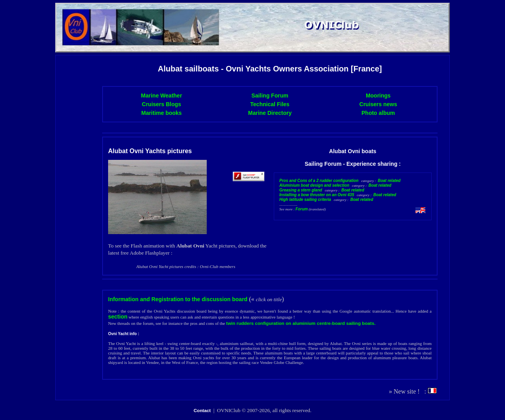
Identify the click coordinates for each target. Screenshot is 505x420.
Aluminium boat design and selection (314, 185)
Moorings (378, 96)
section (118, 317)
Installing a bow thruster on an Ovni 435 (317, 195)
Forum (302, 209)
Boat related (389, 181)
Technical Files (270, 104)
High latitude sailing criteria (305, 200)
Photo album (378, 113)
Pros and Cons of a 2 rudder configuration (319, 181)
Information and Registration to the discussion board (178, 299)
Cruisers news (378, 104)
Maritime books (162, 113)
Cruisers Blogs (162, 104)
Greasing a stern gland (301, 190)
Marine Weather (161, 96)
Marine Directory (270, 113)
